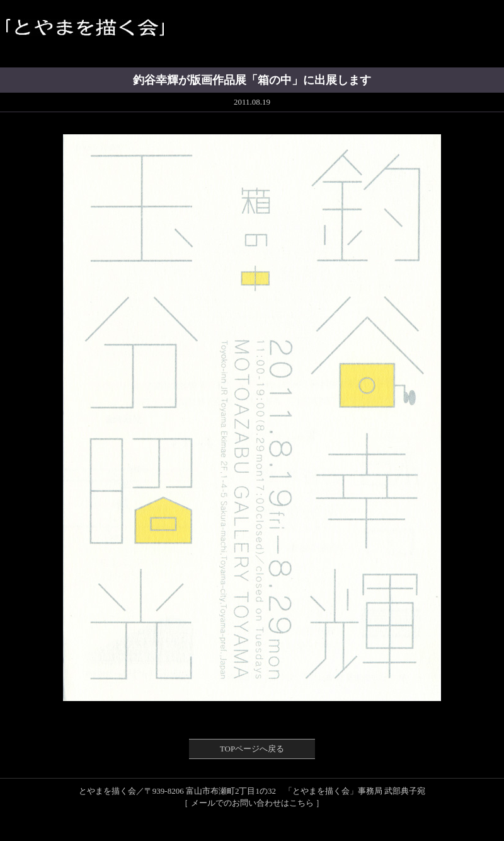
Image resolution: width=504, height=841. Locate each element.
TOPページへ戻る (252, 749)
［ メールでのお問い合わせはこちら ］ (252, 803)
